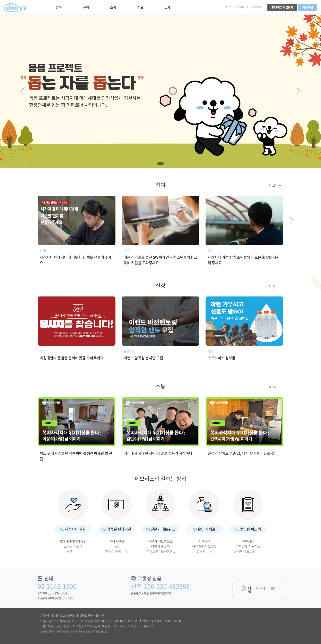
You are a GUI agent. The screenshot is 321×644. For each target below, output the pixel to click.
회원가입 (241, 7)
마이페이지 (255, 7)
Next (298, 91)
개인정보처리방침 (65, 616)
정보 (140, 7)
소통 (113, 7)
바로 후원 (308, 7)
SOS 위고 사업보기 (282, 7)
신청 (86, 7)
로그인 (228, 7)
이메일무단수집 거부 (92, 616)
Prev (23, 91)
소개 (168, 7)
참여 (59, 7)
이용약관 (45, 616)
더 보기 (273, 185)
